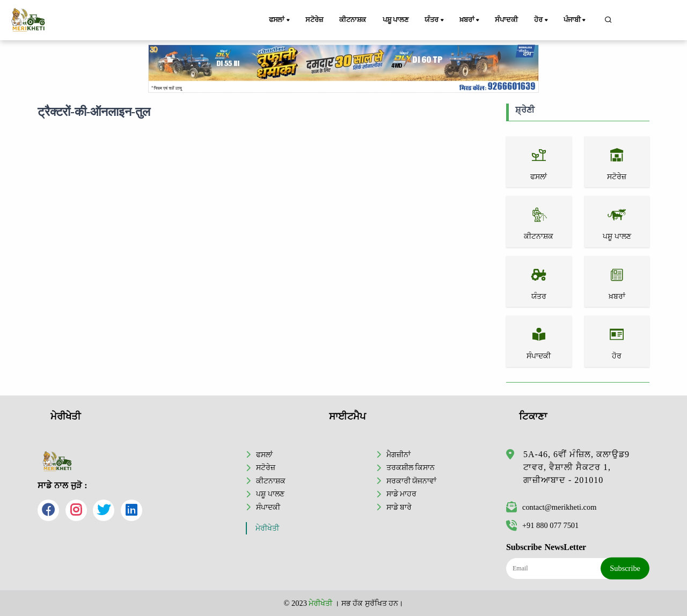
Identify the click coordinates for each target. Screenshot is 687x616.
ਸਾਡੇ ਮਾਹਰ (402, 494)
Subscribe (625, 568)
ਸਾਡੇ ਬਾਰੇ (399, 507)
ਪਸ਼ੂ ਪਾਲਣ (396, 20)
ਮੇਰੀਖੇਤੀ (267, 528)
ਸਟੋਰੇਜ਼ (314, 20)
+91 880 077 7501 (542, 525)
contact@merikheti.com (551, 507)
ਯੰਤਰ (435, 20)
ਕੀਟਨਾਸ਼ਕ (353, 20)
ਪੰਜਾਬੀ (575, 20)
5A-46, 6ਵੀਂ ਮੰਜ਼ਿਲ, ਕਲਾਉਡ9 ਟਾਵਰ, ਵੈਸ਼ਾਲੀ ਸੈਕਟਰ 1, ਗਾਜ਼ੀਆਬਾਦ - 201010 (576, 467)
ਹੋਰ (542, 20)
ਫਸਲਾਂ (280, 20)
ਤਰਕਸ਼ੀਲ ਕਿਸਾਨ (411, 467)
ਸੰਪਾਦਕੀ (506, 20)
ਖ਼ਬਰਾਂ (470, 20)
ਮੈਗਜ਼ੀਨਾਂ (399, 454)
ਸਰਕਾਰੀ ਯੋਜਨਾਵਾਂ (412, 481)
